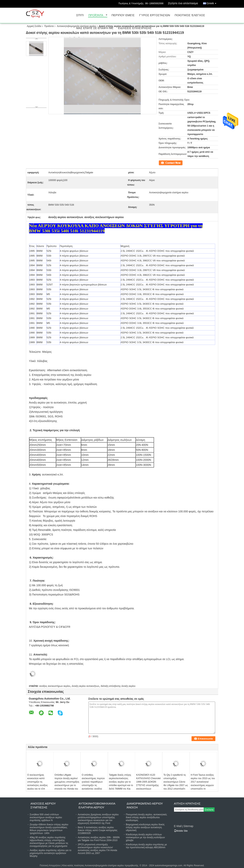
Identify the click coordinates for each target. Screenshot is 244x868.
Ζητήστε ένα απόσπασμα (183, 3)
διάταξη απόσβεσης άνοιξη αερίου (118, 686)
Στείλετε (209, 810)
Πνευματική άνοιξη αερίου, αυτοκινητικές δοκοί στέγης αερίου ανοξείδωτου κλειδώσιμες (147, 817)
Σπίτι (80, 15)
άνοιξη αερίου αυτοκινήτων (85, 686)
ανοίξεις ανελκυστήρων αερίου (55, 686)
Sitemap (188, 826)
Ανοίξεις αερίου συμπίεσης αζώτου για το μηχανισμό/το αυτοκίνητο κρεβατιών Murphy (51, 853)
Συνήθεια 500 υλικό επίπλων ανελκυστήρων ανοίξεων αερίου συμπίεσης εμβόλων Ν (46, 817)
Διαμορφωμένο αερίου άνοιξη (145, 805)
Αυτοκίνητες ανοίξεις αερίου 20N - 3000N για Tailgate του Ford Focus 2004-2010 (99, 839)
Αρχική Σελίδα (34, 26)
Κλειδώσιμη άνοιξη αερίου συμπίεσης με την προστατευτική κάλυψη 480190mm (147, 846)
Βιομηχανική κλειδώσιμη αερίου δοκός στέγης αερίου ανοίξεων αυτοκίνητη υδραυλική (145, 827)
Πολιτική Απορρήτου (50, 865)
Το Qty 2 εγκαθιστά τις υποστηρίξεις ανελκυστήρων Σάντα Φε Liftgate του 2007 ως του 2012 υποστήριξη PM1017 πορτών (176, 784)
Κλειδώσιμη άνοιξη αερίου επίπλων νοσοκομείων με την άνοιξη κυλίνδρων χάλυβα (145, 837)
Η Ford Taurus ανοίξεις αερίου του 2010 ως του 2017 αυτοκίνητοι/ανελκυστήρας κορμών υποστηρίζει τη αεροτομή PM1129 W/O (203, 784)
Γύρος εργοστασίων (155, 15)
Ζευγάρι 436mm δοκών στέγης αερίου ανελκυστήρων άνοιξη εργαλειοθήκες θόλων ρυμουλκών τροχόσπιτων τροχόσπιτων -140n (49, 829)
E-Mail (178, 826)
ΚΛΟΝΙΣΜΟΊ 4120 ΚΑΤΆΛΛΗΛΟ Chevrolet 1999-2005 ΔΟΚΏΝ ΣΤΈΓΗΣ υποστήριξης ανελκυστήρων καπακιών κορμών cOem (148, 785)
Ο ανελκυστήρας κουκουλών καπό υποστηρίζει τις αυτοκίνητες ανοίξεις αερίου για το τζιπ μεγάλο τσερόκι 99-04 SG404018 (38, 785)
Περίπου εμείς (123, 15)
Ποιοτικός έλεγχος (190, 15)
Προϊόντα (96, 15)
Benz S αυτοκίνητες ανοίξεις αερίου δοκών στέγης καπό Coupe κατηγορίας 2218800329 (98, 830)
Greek (212, 3)
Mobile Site (181, 831)
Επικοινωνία (165, 163)
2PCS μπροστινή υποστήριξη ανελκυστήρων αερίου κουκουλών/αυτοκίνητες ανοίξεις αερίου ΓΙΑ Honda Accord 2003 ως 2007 (97, 849)
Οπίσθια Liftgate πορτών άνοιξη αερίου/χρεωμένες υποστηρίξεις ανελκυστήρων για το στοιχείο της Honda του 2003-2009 (67, 784)
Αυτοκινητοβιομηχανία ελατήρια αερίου (76, 26)
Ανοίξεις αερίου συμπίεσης (43, 805)
